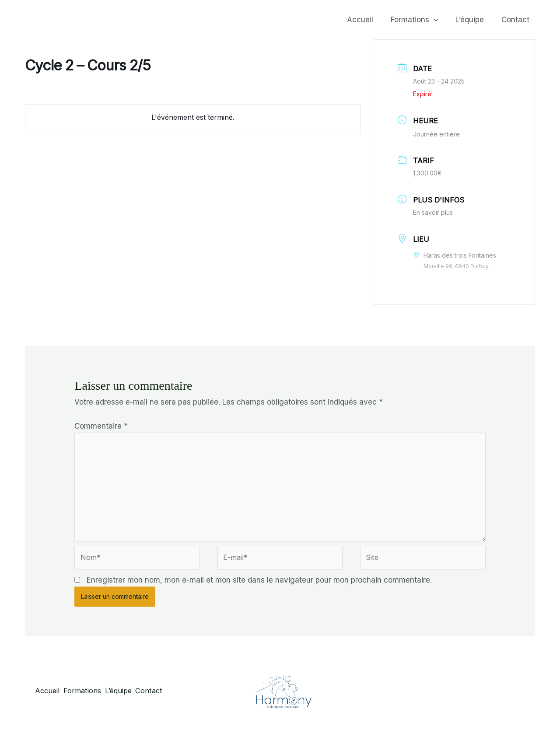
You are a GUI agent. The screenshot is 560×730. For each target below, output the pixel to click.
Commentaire (101, 426)
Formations (421, 20)
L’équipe (474, 20)
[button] (440, 20)
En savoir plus (433, 212)
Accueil (369, 20)
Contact (517, 20)
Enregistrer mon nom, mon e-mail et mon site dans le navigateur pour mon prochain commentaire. (259, 585)
